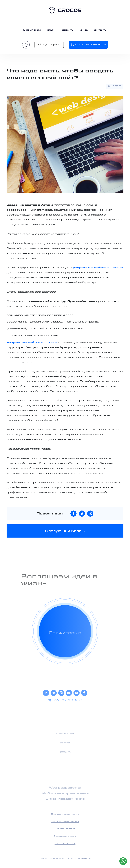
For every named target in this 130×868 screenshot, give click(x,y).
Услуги (50, 30)
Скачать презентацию (65, 814)
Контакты (100, 30)
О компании (32, 30)
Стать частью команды (65, 822)
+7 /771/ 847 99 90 (86, 45)
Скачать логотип (65, 829)
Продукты (67, 30)
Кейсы (83, 30)
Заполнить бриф (65, 844)
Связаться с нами (65, 836)
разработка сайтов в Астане (98, 268)
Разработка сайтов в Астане (32, 343)
